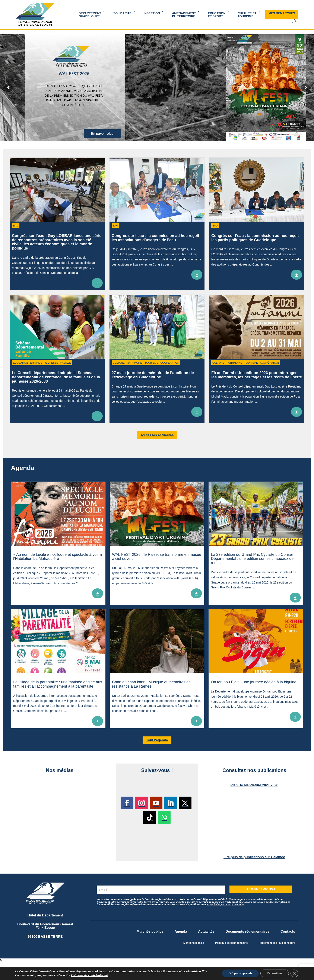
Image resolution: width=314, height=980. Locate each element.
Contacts (288, 931)
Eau (16, 226)
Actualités (206, 931)
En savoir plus (102, 134)
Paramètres (275, 973)
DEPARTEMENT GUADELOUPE (90, 15)
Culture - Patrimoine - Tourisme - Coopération (146, 363)
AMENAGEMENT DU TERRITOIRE (184, 15)
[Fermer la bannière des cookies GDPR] (294, 973)
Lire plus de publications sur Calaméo (254, 857)
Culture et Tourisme (247, 15)
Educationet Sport (217, 15)
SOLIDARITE (122, 13)
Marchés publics (150, 931)
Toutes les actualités (157, 435)
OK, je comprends (240, 973)
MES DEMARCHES (282, 13)
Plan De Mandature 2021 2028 (254, 785)
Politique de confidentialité (231, 943)
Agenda (181, 931)
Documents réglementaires (248, 931)
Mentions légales (194, 943)
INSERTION (152, 13)
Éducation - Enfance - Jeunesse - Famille (42, 363)
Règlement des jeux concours (277, 943)
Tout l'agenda (157, 740)
